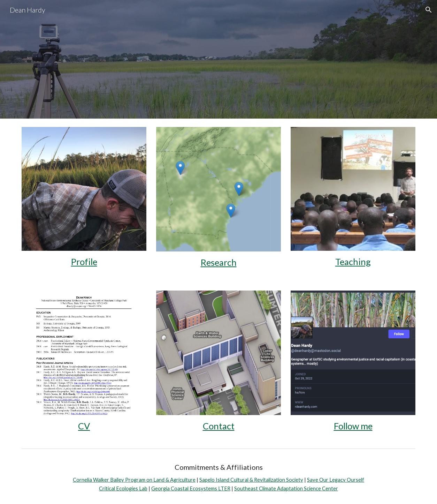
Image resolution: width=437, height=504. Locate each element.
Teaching (353, 262)
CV (84, 426)
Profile (84, 262)
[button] (429, 10)
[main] (84, 262)
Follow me (353, 426)
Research (219, 262)
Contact (219, 426)
